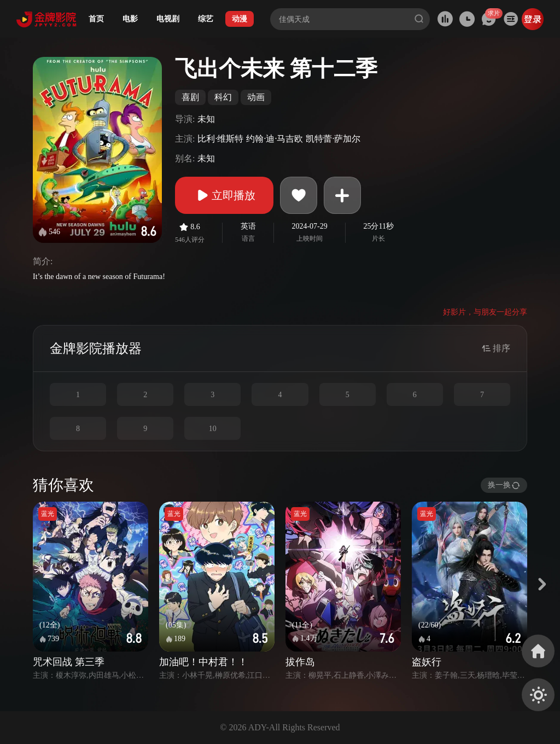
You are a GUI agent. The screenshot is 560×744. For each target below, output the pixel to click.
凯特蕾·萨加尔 (333, 139)
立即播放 (224, 195)
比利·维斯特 (220, 139)
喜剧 (190, 97)
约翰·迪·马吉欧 (275, 139)
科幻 (223, 97)
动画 (256, 97)
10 (213, 429)
